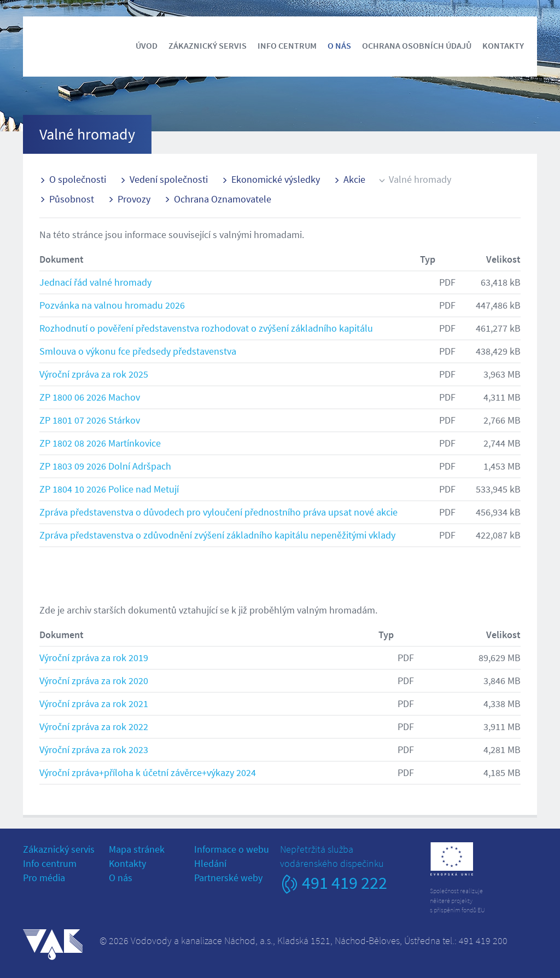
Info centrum (287, 45)
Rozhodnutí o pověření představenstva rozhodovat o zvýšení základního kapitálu (206, 328)
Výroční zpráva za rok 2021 (94, 704)
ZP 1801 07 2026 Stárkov (90, 420)
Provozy (134, 199)
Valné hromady (420, 179)
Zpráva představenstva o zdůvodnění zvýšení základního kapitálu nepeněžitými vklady (217, 535)
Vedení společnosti (169, 179)
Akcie (354, 179)
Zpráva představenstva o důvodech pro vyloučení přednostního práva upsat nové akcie (218, 512)
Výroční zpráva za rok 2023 (94, 750)
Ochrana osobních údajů (417, 45)
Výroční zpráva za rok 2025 (94, 374)
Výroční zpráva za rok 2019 (94, 658)
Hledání (210, 863)
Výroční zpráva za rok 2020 (94, 681)
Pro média (44, 878)
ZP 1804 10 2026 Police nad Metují (109, 489)
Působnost (72, 199)
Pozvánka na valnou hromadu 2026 (112, 305)
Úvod (147, 45)
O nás (339, 45)
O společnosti (78, 179)
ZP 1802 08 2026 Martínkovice (100, 443)
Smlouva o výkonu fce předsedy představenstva (138, 351)
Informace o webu (232, 849)
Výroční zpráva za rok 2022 (94, 727)
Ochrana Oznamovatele (223, 199)
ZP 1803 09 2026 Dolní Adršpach (105, 466)
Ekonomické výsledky (276, 179)
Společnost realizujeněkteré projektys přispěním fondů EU (457, 900)
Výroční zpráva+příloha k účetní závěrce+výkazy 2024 (148, 772)
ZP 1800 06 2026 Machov (90, 397)
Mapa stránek (137, 849)
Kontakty (503, 45)
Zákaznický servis (208, 45)
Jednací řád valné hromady (95, 282)
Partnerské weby (228, 878)
